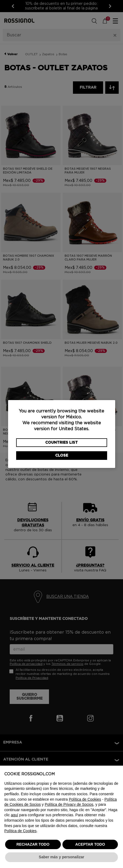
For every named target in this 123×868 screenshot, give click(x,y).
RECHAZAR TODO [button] (33, 844)
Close (62, 456)
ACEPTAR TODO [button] (90, 844)
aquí (14, 815)
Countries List (61, 443)
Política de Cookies (85, 799)
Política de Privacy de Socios (69, 804)
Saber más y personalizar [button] (61, 857)
